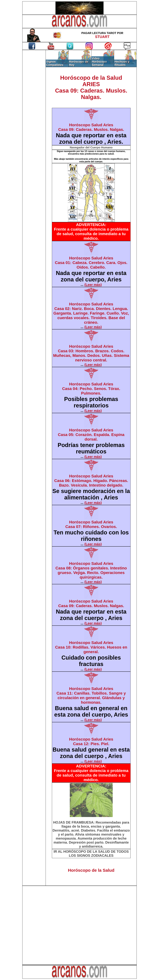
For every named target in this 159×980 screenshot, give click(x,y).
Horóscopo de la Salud (91, 870)
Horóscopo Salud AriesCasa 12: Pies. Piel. (91, 741)
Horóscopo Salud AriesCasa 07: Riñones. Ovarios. (91, 524)
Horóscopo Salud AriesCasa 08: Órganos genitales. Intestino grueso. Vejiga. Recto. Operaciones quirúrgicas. (91, 570)
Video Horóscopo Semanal (99, 62)
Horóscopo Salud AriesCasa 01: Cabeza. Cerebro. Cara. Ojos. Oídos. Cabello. (91, 263)
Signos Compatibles (55, 63)
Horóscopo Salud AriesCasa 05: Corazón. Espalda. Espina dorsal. (91, 435)
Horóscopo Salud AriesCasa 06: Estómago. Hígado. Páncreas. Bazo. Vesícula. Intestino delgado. (91, 481)
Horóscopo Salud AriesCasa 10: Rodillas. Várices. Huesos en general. (91, 647)
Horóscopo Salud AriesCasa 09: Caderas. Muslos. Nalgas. (91, 127)
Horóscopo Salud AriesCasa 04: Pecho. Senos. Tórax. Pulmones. (91, 389)
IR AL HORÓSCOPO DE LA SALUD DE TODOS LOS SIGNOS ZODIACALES (91, 853)
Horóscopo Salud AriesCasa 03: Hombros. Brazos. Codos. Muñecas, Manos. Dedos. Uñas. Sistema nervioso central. (91, 353)
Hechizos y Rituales (122, 63)
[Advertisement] (34, 98)
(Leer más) (93, 285)
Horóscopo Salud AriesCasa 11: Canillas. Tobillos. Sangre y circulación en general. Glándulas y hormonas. (91, 695)
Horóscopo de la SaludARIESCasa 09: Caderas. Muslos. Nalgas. (91, 87)
